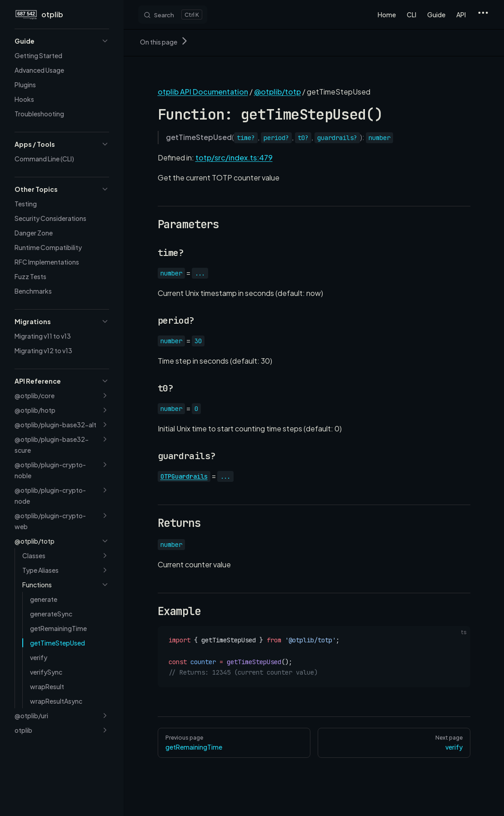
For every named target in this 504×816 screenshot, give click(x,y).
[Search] (173, 15)
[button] (62, 41)
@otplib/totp (277, 92)
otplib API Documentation (203, 92)
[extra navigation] (483, 15)
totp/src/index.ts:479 (234, 158)
